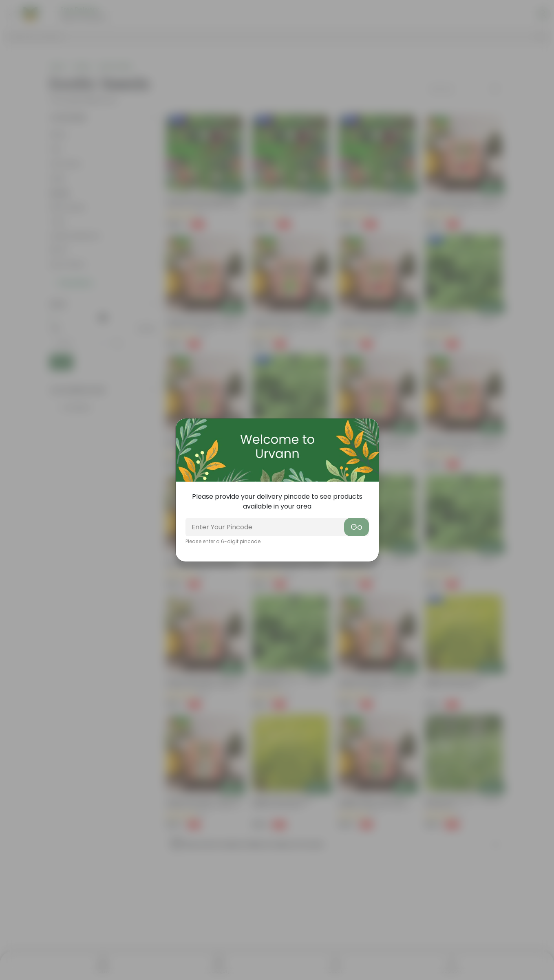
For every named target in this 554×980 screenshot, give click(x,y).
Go (356, 527)
